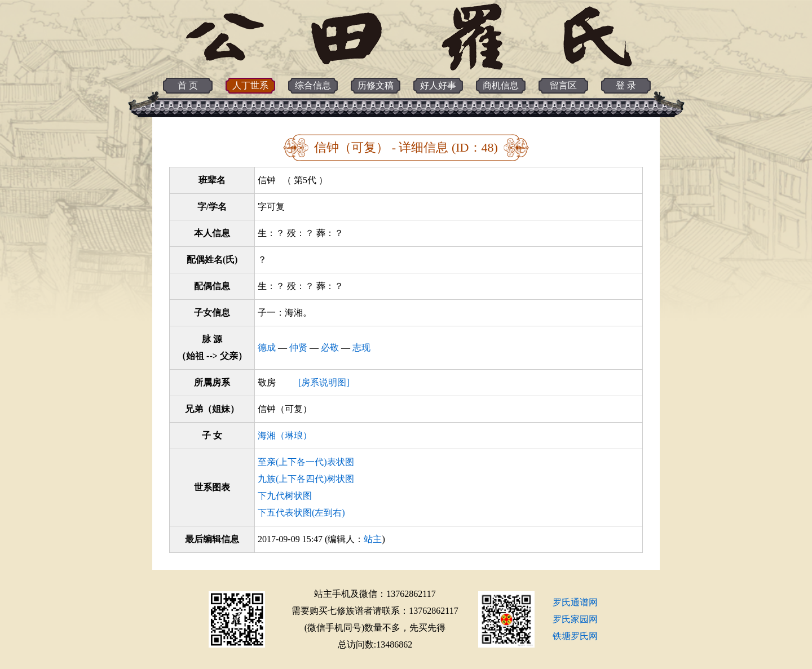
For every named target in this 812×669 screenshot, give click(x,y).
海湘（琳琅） (285, 435)
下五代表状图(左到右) (301, 513)
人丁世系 (250, 85)
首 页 (188, 85)
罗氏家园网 (575, 619)
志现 (361, 347)
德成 (267, 347)
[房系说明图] (324, 382)
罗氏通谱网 (575, 602)
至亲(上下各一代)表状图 (306, 462)
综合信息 (313, 85)
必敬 (330, 347)
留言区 (563, 85)
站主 (373, 539)
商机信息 (501, 85)
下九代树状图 (285, 496)
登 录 (626, 85)
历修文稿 (376, 85)
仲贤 (298, 347)
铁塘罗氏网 (575, 636)
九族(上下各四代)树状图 (306, 479)
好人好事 (438, 85)
